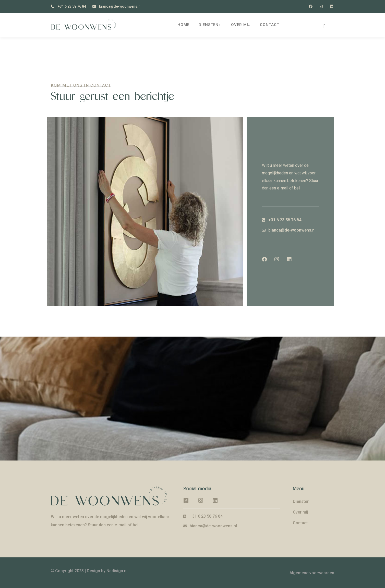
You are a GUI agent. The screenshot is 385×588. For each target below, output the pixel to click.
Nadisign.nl (117, 571)
